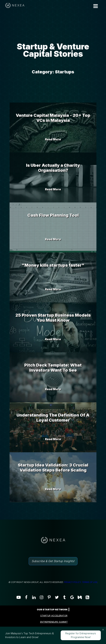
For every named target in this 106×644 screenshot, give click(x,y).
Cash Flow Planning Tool (53, 215)
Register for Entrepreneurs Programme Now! (81, 635)
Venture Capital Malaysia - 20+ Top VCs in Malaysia (53, 118)
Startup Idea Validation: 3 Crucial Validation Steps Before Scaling (53, 468)
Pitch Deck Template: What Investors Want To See (53, 368)
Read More (53, 139)
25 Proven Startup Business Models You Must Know (53, 318)
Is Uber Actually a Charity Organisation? (53, 168)
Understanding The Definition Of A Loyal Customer (53, 418)
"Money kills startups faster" (53, 265)
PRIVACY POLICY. (73, 582)
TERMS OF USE (89, 582)
